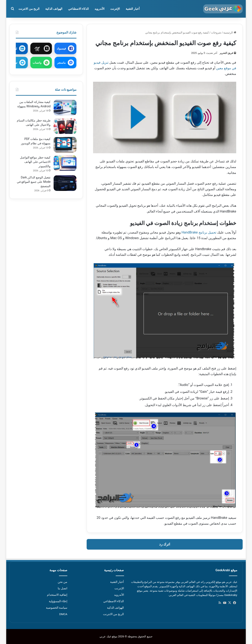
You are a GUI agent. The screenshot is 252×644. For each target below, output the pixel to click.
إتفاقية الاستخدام (57, 595)
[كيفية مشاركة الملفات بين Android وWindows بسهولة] (65, 108)
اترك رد (165, 544)
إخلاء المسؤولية (58, 601)
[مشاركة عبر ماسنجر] (65, 63)
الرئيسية (230, 33)
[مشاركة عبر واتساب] (41, 63)
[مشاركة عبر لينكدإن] (17, 48)
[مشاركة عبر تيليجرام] (17, 63)
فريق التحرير (226, 53)
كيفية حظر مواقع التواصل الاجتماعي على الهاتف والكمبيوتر (35, 162)
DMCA (63, 614)
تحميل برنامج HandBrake (199, 232)
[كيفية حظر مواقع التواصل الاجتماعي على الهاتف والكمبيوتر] (65, 163)
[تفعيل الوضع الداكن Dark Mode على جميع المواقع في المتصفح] (65, 183)
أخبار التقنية (133, 9)
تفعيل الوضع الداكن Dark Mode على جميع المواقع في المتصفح (34, 182)
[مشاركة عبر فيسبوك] (65, 48)
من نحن (63, 582)
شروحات (216, 33)
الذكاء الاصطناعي (78, 9)
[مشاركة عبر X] (41, 48)
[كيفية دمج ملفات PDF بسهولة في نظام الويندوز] (65, 145)
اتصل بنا (63, 588)
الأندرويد (100, 9)
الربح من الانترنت (29, 9)
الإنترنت (115, 9)
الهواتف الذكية (54, 9)
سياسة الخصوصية (57, 608)
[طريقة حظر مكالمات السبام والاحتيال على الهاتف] (65, 126)
